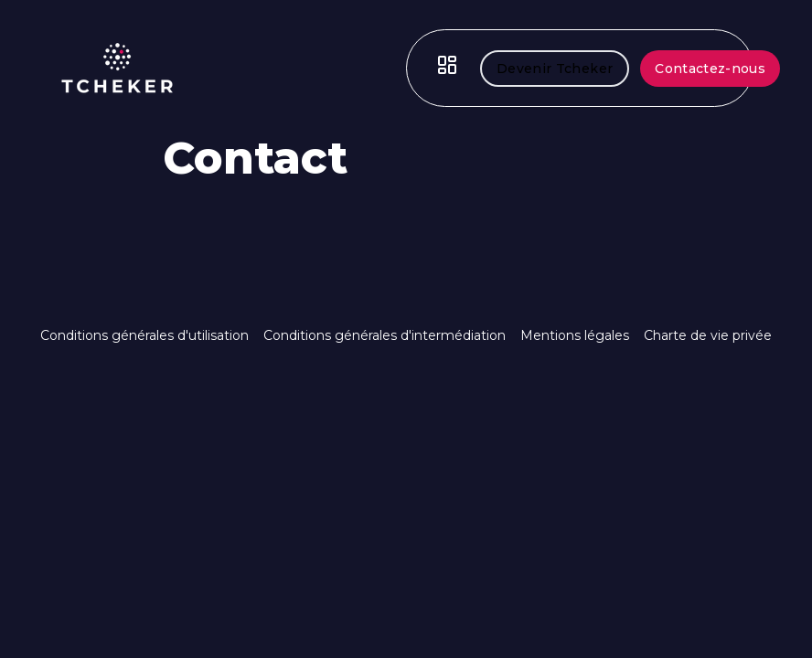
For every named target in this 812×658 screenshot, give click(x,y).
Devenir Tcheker (555, 69)
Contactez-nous (710, 69)
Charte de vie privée (708, 335)
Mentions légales (575, 335)
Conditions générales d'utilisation (144, 335)
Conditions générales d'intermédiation (385, 335)
